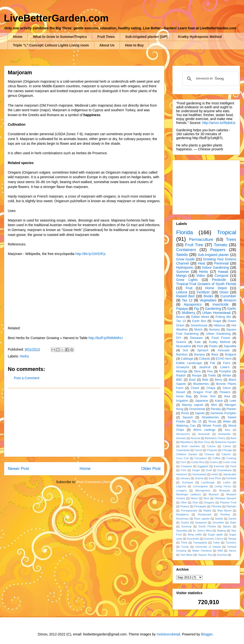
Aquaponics (193, 304)
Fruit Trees (106, 37)
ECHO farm (224, 359)
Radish (181, 376)
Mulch (198, 330)
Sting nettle (195, 534)
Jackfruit (205, 367)
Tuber (216, 543)
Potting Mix (223, 317)
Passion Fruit (228, 502)
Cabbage (187, 359)
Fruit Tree (194, 245)
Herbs (24, 356)
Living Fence (223, 486)
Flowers (225, 392)
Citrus (227, 388)
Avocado (224, 350)
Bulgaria (231, 355)
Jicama (199, 478)
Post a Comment (27, 378)
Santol (232, 519)
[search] (210, 79)
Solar (233, 522)
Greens (181, 342)
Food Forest (221, 338)
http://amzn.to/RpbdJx (219, 123)
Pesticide (219, 280)
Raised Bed (185, 296)
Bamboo (182, 355)
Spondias (182, 531)
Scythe (185, 522)
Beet (233, 438)
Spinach (203, 350)
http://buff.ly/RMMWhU (106, 338)
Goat (209, 470)
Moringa (182, 371)
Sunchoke (193, 539)
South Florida (207, 526)
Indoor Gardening (215, 267)
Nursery (214, 330)
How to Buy (134, 45)
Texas (212, 422)
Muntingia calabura (188, 494)
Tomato (220, 245)
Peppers (218, 250)
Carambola (183, 450)
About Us (107, 45)
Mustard (213, 494)
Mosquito (225, 490)
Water (227, 422)
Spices (227, 526)
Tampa (232, 539)
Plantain (231, 506)
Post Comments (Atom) (95, 482)
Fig (196, 309)
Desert (181, 392)
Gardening (213, 309)
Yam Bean (187, 555)
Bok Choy (204, 442)
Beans (181, 317)
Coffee (217, 458)
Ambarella (224, 434)
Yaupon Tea (205, 555)
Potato (213, 346)
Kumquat (188, 482)
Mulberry (188, 313)
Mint (214, 405)
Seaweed (201, 522)
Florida (184, 232)
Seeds (182, 255)
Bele (205, 380)
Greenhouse (199, 325)
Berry (218, 380)
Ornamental (197, 409)
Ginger (196, 470)
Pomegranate (189, 511)
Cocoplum (201, 458)
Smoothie (218, 522)
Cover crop (229, 462)
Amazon (230, 300)
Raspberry (183, 514)
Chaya (211, 388)
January (185, 478)
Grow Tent (208, 396)
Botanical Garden (226, 442)
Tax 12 (187, 300)
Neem (194, 498)
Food (233, 466)
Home (18, 37)
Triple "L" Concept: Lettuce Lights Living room (51, 45)
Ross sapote (202, 519)
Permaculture (201, 239)
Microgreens (203, 490)
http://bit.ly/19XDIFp (90, 254)
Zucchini (222, 555)
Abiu (227, 430)
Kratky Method (219, 342)
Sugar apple (215, 534)
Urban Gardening (218, 334)
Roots (185, 413)
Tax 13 (181, 321)
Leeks (227, 482)
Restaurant (205, 514)
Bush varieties (191, 446)
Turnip (185, 547)
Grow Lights (187, 280)
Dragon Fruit (202, 392)
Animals (181, 438)
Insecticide (221, 304)
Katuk (219, 401)
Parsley (216, 409)
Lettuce (182, 292)
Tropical (227, 232)
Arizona (195, 438)
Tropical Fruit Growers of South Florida (206, 284)
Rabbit (207, 511)
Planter (231, 409)
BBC (179, 380)
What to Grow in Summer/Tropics (60, 37)
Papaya (182, 309)
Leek (233, 401)
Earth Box (199, 321)
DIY (179, 338)
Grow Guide (185, 259)
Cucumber (228, 296)
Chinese (209, 454)
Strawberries (210, 417)
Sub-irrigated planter (213, 255)
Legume (181, 486)
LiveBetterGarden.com (56, 18)
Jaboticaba (230, 474)
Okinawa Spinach (225, 498)
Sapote (200, 413)
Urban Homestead (216, 313)
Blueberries (201, 384)
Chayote (212, 450)
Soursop (186, 526)
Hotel (215, 474)
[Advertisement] (84, 422)
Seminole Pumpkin (223, 413)
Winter (227, 376)
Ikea (227, 396)
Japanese (202, 401)
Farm (227, 363)
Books (208, 296)
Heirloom (182, 474)
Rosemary (182, 519)
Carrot (198, 450)
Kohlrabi (231, 478)
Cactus (211, 446)
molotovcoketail (168, 634)
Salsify (219, 519)
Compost (222, 276)
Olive (184, 502)
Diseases (196, 338)
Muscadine (184, 346)
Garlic (232, 309)
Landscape (208, 482)
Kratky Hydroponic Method (200, 37)
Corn (183, 462)
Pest (200, 346)
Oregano (209, 502)
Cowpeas (186, 466)
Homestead (199, 474)
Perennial (221, 263)
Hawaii (223, 272)
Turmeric (231, 543)
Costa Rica (198, 462)
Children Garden (187, 454)
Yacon (232, 551)
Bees (215, 355)
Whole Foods (212, 426)
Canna (227, 446)
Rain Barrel (224, 511)
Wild (220, 551)
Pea (210, 371)
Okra (197, 371)
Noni (206, 498)
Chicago (227, 450)
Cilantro (226, 454)
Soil (185, 350)
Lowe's (225, 367)
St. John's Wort (202, 531)
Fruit (189, 288)
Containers (186, 250)
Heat (202, 263)
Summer (183, 272)
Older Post (151, 469)
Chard (195, 388)
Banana (199, 355)
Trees (231, 239)
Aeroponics (183, 434)
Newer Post (18, 469)
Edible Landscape (189, 363)
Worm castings (204, 430)
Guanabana (224, 470)
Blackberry (187, 442)
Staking (221, 531)
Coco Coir (183, 458)
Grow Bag (184, 396)
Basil (192, 380)
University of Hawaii (208, 547)
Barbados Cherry (215, 438)
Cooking (231, 458)
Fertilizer (203, 292)
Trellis (212, 376)
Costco (214, 462)
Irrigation (182, 401)
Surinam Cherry (213, 539)
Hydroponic (185, 267)
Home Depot (216, 288)
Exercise (219, 466)
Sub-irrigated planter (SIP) (146, 37)
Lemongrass (200, 486)
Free (183, 470)
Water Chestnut (202, 551)
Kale (198, 342)
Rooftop (225, 514)
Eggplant (203, 466)
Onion (224, 292)
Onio (195, 502)
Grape (217, 321)
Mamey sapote (193, 405)
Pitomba (216, 506)
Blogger (207, 634)
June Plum (215, 478)
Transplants (200, 543)
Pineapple (200, 506)
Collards (204, 359)
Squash (188, 417)
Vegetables (208, 300)
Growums (183, 367)
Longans (181, 490)
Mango (181, 276)
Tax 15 (197, 422)
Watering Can (186, 426)
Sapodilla (230, 346)
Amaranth (204, 434)
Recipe (197, 376)
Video (201, 276)
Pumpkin (225, 371)
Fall (213, 363)
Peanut (185, 506)
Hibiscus (220, 325)
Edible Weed (200, 317)
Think (184, 543)
